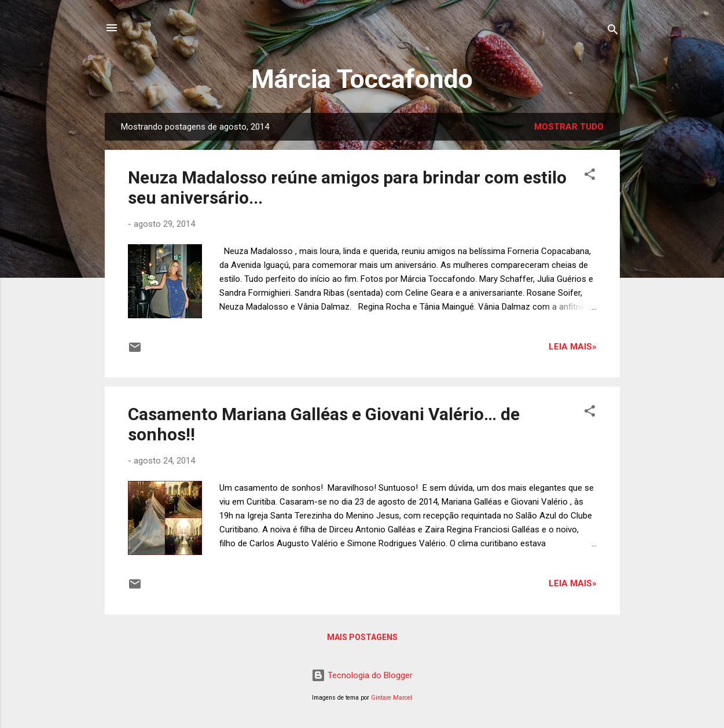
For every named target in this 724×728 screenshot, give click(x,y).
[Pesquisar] (613, 32)
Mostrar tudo (569, 127)
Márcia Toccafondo (362, 79)
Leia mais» (573, 347)
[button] (590, 176)
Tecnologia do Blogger (362, 675)
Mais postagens (362, 637)
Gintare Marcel (392, 698)
